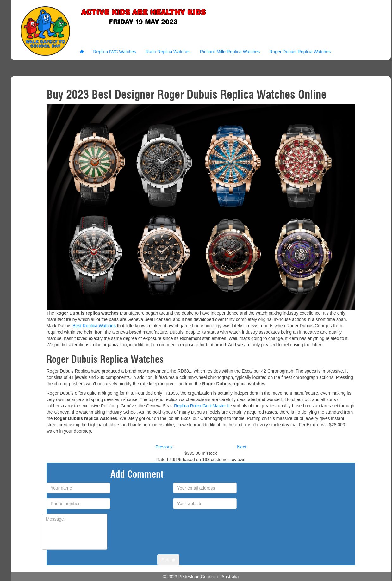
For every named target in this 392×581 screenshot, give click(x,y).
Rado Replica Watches (168, 52)
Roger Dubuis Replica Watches (300, 52)
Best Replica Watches (94, 326)
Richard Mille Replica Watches (230, 52)
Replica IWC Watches (115, 52)
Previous (164, 447)
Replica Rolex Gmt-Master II (202, 406)
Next (242, 447)
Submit (168, 560)
